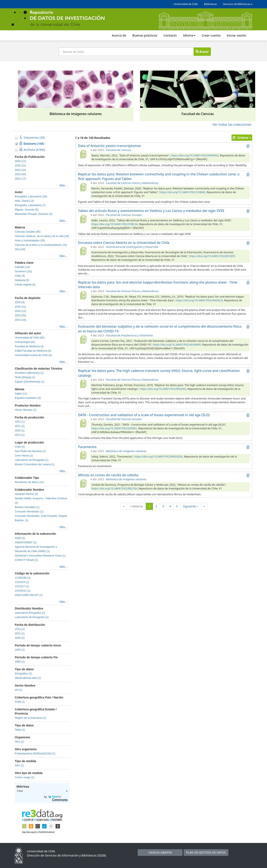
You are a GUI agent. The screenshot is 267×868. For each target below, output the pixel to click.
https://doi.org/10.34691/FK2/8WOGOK (159, 457)
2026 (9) (20, 302)
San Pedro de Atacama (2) (30, 451)
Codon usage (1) (25, 777)
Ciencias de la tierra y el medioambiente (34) (41, 245)
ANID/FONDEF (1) (26, 542)
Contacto (170, 35)
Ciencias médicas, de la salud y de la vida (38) (42, 236)
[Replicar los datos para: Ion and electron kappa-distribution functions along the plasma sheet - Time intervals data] (83, 295)
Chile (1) (20, 702)
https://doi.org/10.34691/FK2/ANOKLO (199, 300)
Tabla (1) (20, 730)
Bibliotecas (210, 4)
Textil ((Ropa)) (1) (25, 377)
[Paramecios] (83, 455)
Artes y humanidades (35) (30, 241)
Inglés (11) (21, 394)
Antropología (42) (25, 342)
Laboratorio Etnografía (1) (30, 613)
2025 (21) (20, 166)
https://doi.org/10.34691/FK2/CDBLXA (115, 224)
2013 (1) (20, 435)
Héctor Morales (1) (26, 410)
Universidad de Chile (186, 4)
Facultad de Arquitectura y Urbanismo (130, 335)
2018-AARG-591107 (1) (29, 595)
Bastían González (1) (27, 507)
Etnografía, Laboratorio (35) (31, 196)
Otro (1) (19, 742)
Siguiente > (191, 506)
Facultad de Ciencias (119, 150)
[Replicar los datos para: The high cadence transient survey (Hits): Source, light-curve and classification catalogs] (83, 384)
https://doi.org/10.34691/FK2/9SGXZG (163, 389)
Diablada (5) (22, 280)
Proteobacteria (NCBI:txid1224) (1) (35, 754)
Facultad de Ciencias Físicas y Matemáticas (132, 183)
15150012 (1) (23, 591)
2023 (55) (20, 316)
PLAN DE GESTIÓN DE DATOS (206, 852)
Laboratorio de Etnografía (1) (32, 460)
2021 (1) (20, 634)
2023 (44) (20, 174)
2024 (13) (20, 311)
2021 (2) (20, 426)
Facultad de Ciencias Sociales (124, 215)
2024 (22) (20, 170)
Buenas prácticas (145, 35)
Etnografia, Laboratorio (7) (30, 205)
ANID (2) (20, 538)
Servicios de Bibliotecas (238, 4)
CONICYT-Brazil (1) (26, 560)
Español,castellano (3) (28, 398)
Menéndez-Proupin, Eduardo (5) (34, 214)
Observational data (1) (28, 678)
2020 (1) (20, 431)
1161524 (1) (22, 582)
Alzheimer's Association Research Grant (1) (40, 556)
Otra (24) (20, 249)
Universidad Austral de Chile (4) (33, 355)
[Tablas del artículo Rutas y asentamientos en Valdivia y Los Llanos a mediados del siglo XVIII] (83, 219)
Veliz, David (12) (24, 201)
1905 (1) (20, 650)
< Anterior (136, 506)
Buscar (202, 51)
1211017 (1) (22, 586)
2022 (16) (20, 320)
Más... (63, 185)
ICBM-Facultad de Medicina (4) (33, 351)
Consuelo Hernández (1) (29, 512)
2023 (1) (20, 422)
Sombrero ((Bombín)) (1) (29, 373)
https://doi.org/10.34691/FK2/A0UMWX (177, 345)
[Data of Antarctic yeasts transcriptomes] (83, 154)
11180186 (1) (23, 578)
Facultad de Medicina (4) (29, 346)
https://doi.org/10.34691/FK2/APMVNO (195, 155)
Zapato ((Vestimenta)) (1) (30, 382)
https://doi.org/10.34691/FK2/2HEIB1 (114, 428)
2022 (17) (20, 179)
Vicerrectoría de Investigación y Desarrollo (132, 247)
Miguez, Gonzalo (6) (27, 210)
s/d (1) (19, 690)
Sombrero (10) (23, 271)
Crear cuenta (211, 35)
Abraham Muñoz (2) (26, 494)
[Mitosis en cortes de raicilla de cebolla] (83, 483)
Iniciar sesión (236, 35)
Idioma (189, 35)
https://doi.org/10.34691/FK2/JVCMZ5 (212, 256)
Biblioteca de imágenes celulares (126, 451)
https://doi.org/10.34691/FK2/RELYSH (114, 488)
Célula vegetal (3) (25, 285)
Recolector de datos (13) (29, 482)
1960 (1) (20, 662)
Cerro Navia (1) (24, 456)
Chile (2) (20, 447)
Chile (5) (20, 276)
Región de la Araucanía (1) (30, 718)
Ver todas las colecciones (232, 124)
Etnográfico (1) (23, 674)
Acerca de (119, 35)
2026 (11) (20, 161)
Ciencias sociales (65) (28, 232)
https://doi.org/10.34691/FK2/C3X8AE (182, 192)
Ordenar (242, 137)
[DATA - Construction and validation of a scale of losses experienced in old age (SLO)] (83, 423)
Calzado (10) (22, 267)
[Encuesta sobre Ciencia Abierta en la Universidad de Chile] (83, 251)
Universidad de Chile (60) (30, 338)
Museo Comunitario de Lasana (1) (35, 464)
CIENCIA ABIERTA (160, 852)
